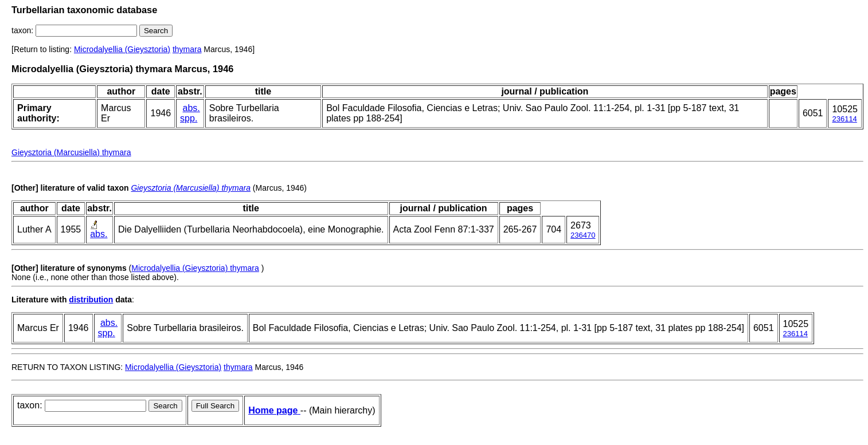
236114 (844, 119)
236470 (583, 235)
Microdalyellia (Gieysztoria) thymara (195, 268)
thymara (187, 49)
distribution (91, 300)
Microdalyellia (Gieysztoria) (122, 49)
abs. (191, 108)
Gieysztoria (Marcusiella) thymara (71, 152)
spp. (189, 118)
